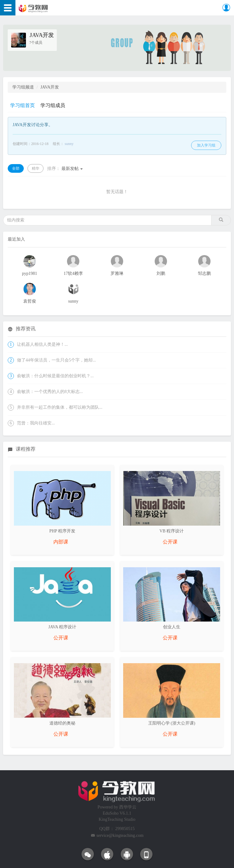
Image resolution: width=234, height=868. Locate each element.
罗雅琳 (117, 273)
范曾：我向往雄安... (36, 423)
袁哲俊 (30, 301)
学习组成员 (53, 105)
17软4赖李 (73, 273)
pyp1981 (29, 273)
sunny (69, 144)
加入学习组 (206, 145)
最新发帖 (65, 169)
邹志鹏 (204, 273)
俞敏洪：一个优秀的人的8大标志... (50, 392)
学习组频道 (23, 87)
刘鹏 (161, 273)
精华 (36, 168)
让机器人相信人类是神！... (42, 344)
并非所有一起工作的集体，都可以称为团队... (60, 407)
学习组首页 (23, 105)
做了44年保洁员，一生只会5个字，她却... (56, 360)
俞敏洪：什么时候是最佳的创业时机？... (55, 376)
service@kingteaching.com (120, 835)
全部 (16, 168)
